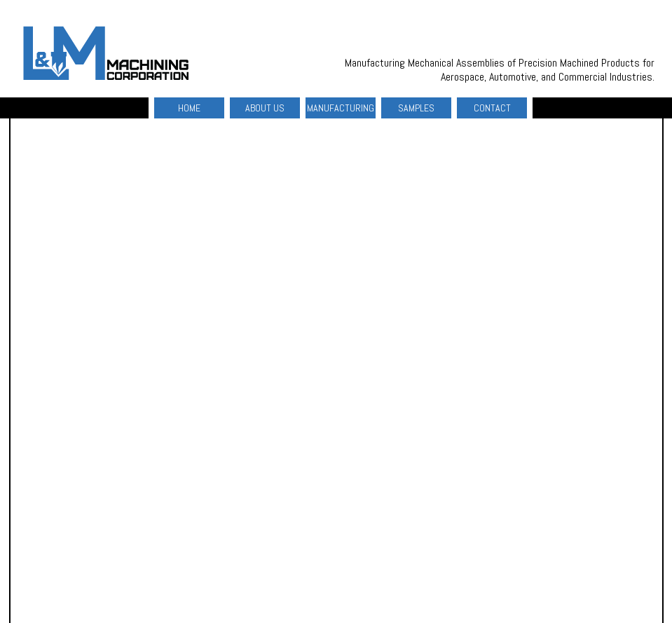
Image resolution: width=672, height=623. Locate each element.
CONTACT (492, 108)
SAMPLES (416, 108)
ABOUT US (265, 108)
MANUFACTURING (341, 108)
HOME (189, 108)
